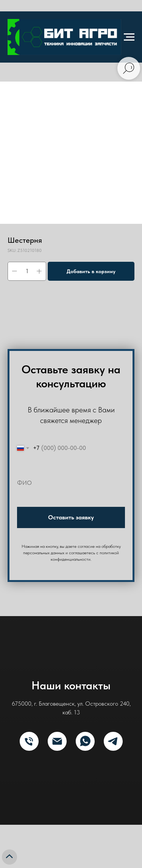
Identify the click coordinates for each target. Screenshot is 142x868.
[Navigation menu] (129, 37)
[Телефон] (29, 741)
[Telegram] (113, 741)
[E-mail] (57, 741)
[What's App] (85, 741)
